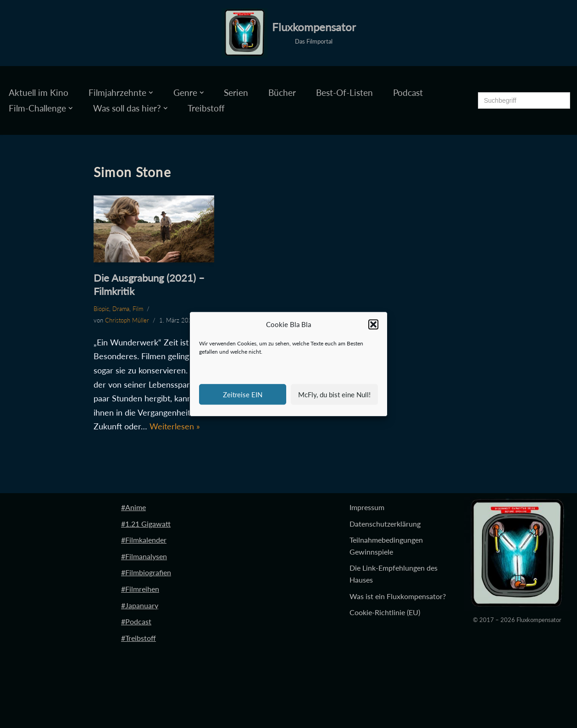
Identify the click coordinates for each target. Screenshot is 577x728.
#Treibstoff (139, 638)
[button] (373, 325)
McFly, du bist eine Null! (334, 395)
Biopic (101, 309)
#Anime (133, 507)
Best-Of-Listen (344, 92)
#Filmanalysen (144, 556)
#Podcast (136, 621)
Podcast (408, 92)
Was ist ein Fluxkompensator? (398, 596)
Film (138, 309)
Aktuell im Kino (39, 92)
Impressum (367, 507)
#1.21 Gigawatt (146, 524)
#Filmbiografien (146, 572)
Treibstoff (206, 108)
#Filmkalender (144, 540)
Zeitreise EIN (243, 395)
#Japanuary (140, 605)
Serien (236, 92)
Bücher (282, 92)
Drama (121, 309)
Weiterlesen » (175, 426)
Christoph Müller (127, 320)
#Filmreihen (140, 589)
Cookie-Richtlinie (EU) (385, 612)
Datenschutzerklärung (385, 524)
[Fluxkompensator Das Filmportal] (289, 33)
